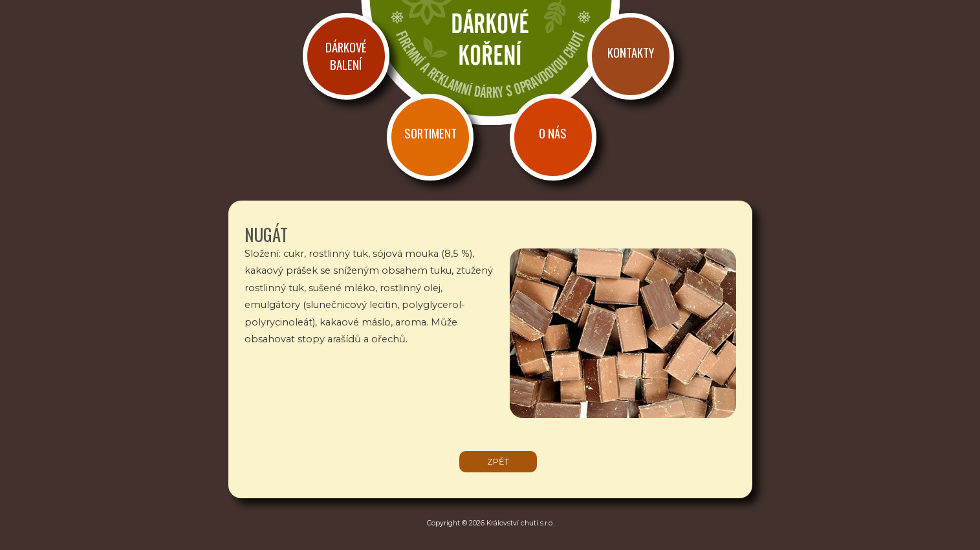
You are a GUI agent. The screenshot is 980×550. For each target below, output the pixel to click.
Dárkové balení (346, 56)
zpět (498, 462)
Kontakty (631, 52)
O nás (553, 133)
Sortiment (430, 133)
